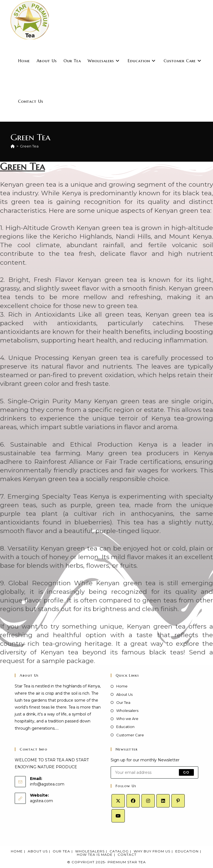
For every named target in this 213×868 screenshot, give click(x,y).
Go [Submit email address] (186, 772)
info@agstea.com (47, 784)
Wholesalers (127, 711)
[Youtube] (118, 816)
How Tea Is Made (95, 855)
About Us (124, 694)
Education (125, 727)
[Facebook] (133, 801)
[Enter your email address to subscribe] (154, 772)
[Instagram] (148, 801)
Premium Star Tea (127, 862)
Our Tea (123, 702)
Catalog (119, 851)
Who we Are (127, 719)
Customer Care (130, 735)
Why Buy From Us (152, 851)
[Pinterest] (178, 801)
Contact (127, 855)
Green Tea (29, 146)
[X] (118, 801)
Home (122, 686)
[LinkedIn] (163, 801)
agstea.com (41, 801)
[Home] (13, 146)
